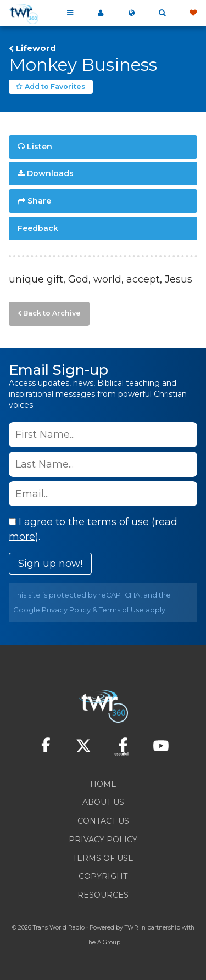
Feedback (38, 228)
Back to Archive (52, 313)
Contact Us (103, 821)
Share (39, 201)
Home (103, 784)
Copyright (103, 876)
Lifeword (36, 48)
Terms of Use (121, 610)
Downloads (50, 173)
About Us (103, 802)
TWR (132, 928)
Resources (103, 895)
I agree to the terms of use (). (93, 529)
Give (193, 13)
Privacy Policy (66, 610)
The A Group (103, 942)
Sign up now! (50, 564)
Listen (40, 147)
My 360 (101, 13)
